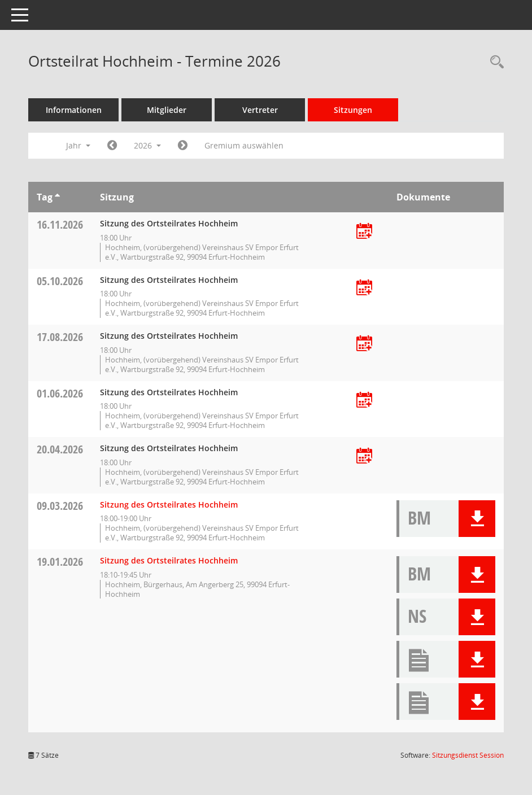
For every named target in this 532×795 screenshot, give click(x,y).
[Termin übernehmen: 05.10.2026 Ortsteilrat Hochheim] (364, 288)
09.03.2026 (60, 506)
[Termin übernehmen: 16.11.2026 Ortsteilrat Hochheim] (364, 232)
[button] (477, 519)
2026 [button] (147, 145)
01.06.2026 (60, 393)
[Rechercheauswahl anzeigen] (494, 62)
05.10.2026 (60, 281)
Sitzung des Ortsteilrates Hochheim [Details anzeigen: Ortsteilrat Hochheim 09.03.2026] (169, 504)
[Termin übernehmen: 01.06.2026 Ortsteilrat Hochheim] (364, 401)
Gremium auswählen (244, 145)
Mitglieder (167, 110)
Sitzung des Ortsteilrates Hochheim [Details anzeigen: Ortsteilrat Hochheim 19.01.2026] (169, 560)
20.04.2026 (60, 449)
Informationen (74, 110)
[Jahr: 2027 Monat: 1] (183, 146)
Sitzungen (353, 110)
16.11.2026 (60, 224)
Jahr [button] (78, 145)
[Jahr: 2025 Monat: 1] (112, 146)
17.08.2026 (60, 337)
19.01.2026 (60, 562)
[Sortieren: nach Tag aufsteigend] (57, 197)
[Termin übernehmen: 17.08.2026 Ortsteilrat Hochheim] (364, 344)
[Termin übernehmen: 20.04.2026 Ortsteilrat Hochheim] (364, 457)
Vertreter (260, 110)
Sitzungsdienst (468, 755)
